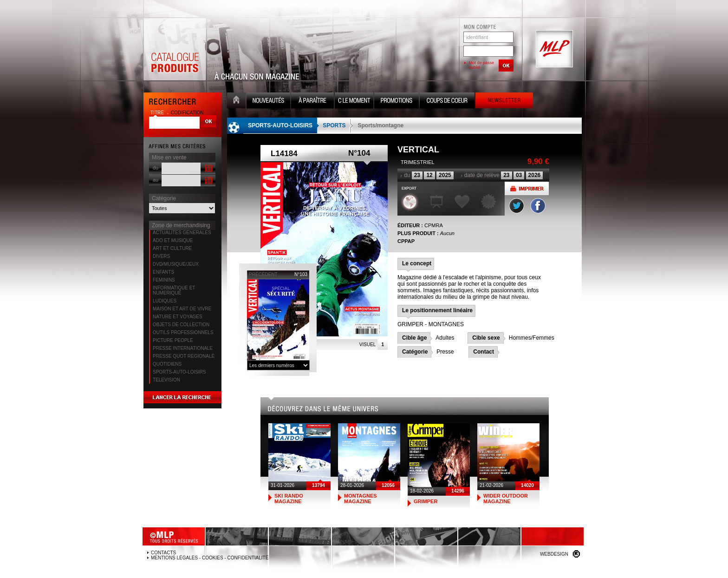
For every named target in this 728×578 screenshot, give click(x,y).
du (156, 168)
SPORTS (334, 125)
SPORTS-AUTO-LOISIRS (179, 372)
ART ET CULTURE (172, 248)
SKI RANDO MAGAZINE (289, 499)
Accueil (236, 102)
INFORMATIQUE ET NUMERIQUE (174, 290)
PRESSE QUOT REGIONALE (184, 356)
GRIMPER (426, 501)
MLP (553, 49)
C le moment (354, 102)
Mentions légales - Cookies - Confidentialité (210, 558)
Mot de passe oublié (481, 65)
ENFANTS (163, 272)
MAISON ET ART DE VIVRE (182, 309)
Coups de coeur (447, 102)
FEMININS (164, 280)
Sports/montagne (380, 125)
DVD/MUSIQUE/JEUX (176, 264)
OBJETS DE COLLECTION (181, 325)
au (156, 180)
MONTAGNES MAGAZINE (361, 499)
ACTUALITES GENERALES (182, 233)
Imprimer (527, 188)
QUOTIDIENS (167, 364)
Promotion (396, 102)
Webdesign (554, 554)
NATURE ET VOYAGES (178, 317)
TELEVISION (166, 380)
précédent (263, 274)
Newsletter (504, 102)
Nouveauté (268, 102)
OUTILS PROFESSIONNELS (183, 332)
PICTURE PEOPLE (173, 340)
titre (158, 113)
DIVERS (161, 256)
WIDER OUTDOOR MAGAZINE (506, 499)
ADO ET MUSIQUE (173, 240)
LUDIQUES (165, 301)
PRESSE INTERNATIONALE (183, 348)
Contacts (163, 553)
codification (187, 113)
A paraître (312, 102)
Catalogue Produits (175, 49)
